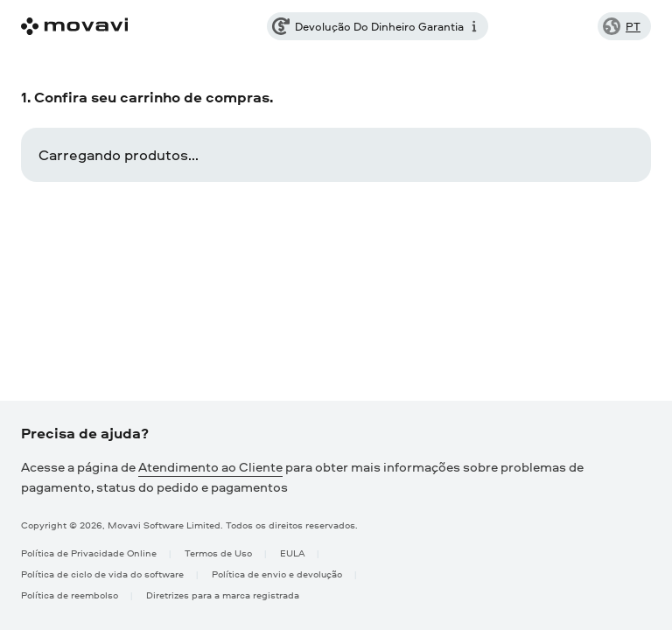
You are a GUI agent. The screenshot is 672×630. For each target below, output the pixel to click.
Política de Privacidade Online (89, 553)
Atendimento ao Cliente (210, 467)
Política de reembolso (70, 595)
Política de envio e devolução (277, 574)
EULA (292, 553)
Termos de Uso (218, 553)
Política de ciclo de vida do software (102, 574)
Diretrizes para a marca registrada (223, 595)
